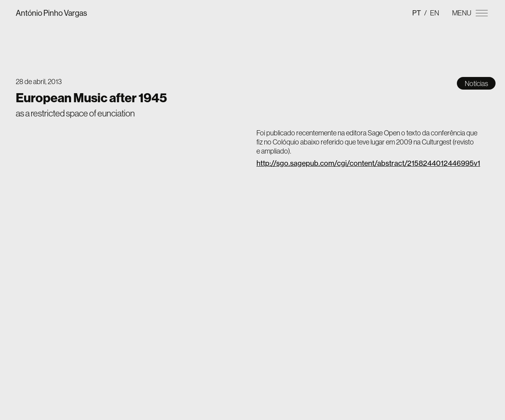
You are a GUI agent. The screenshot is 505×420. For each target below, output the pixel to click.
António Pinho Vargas (51, 13)
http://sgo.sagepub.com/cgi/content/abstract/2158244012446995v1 (368, 163)
